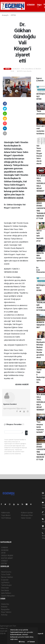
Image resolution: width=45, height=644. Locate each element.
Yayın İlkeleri (6, 515)
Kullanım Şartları (27, 513)
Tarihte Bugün (6, 585)
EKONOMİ (5, 550)
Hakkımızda (6, 513)
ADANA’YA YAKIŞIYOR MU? (40, 325)
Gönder (27, 433)
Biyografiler (5, 609)
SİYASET (5, 561)
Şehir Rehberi (6, 593)
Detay (22, 642)
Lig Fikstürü (5, 582)
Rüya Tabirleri (6, 612)
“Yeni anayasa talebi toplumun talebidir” (40, 427)
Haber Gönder (26, 518)
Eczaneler (5, 580)
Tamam (31, 642)
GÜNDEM (31, 5)
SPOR (3, 553)
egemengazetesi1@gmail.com (15, 408)
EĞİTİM (13, 15)
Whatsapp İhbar (27, 515)
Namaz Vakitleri (7, 577)
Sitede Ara (5, 604)
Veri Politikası (6, 518)
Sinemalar (5, 588)
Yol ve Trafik (6, 574)
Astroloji (4, 615)
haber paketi (5, 636)
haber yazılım (5, 639)
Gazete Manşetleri (8, 596)
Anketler (4, 607)
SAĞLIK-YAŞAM (7, 556)
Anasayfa (5, 15)
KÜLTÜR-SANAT (7, 558)
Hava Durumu (6, 572)
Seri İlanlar (5, 590)
